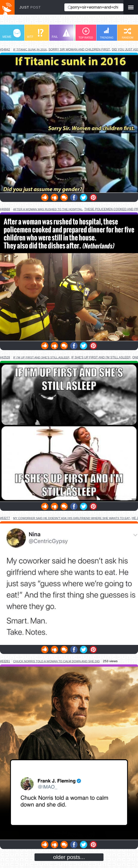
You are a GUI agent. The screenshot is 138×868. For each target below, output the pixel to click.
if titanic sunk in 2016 (30, 49)
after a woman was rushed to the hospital (48, 209)
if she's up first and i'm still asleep (101, 357)
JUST (30, 7)
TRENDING (107, 33)
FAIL (61, 34)
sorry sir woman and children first (79, 49)
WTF (35, 34)
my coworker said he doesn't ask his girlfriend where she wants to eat (72, 518)
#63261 (5, 661)
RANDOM (127, 33)
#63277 (5, 518)
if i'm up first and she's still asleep (41, 357)
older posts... (69, 857)
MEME (12, 34)
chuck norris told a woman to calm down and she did (56, 661)
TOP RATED (86, 33)
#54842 (5, 49)
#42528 (5, 357)
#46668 (5, 209)
